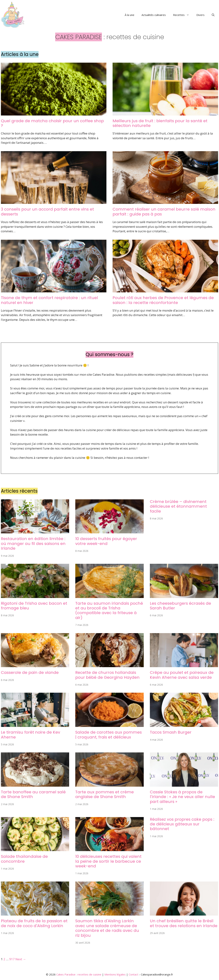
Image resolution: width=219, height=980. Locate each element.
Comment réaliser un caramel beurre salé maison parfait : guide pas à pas (164, 212)
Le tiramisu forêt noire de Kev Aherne (30, 735)
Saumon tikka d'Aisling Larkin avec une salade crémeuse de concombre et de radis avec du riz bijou (107, 928)
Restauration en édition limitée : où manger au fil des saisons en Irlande (33, 543)
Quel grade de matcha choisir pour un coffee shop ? (52, 123)
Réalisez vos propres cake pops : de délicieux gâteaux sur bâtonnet (182, 824)
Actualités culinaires (154, 15)
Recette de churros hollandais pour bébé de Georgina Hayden (107, 675)
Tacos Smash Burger (171, 732)
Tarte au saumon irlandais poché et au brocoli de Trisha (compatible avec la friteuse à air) (109, 610)
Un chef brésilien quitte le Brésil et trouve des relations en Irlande (184, 923)
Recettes (183, 15)
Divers (200, 15)
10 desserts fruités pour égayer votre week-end (106, 541)
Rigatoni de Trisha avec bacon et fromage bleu (34, 606)
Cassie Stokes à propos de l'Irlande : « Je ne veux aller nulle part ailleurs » (182, 797)
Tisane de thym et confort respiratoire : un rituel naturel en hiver (49, 300)
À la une (129, 15)
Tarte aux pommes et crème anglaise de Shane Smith (105, 794)
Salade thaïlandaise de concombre (24, 859)
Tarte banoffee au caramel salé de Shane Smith (33, 794)
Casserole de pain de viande (30, 672)
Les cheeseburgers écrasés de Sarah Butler (180, 606)
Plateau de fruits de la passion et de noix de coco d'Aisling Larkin (34, 923)
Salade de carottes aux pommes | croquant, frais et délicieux (109, 735)
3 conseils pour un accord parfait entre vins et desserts (47, 212)
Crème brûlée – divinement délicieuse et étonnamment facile (178, 506)
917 (12, 959)
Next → (21, 959)
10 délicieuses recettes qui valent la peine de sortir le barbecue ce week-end (108, 861)
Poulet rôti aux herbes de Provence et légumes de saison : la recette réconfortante (163, 300)
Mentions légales (115, 974)
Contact (133, 974)
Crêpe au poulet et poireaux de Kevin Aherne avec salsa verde (182, 675)
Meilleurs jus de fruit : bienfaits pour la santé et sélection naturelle (160, 123)
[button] (213, 15)
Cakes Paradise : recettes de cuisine (79, 974)
